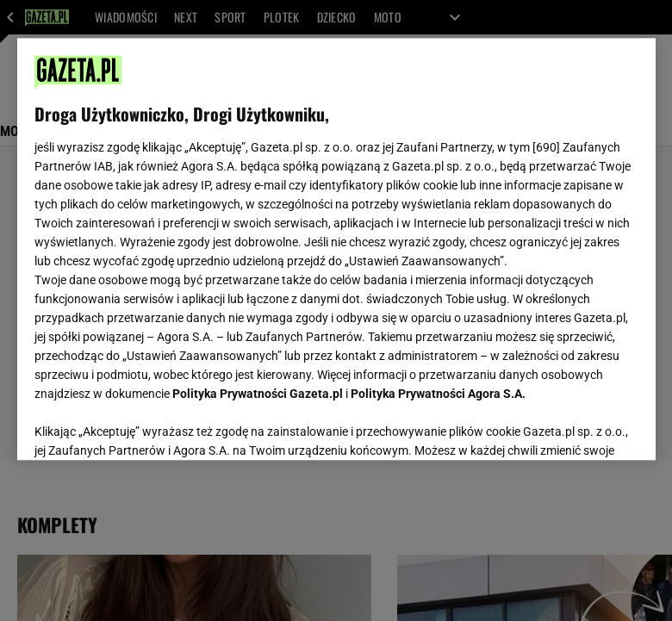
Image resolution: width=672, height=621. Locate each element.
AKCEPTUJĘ (579, 426)
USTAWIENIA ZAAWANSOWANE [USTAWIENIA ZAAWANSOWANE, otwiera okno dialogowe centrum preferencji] (147, 425)
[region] (336, 249)
